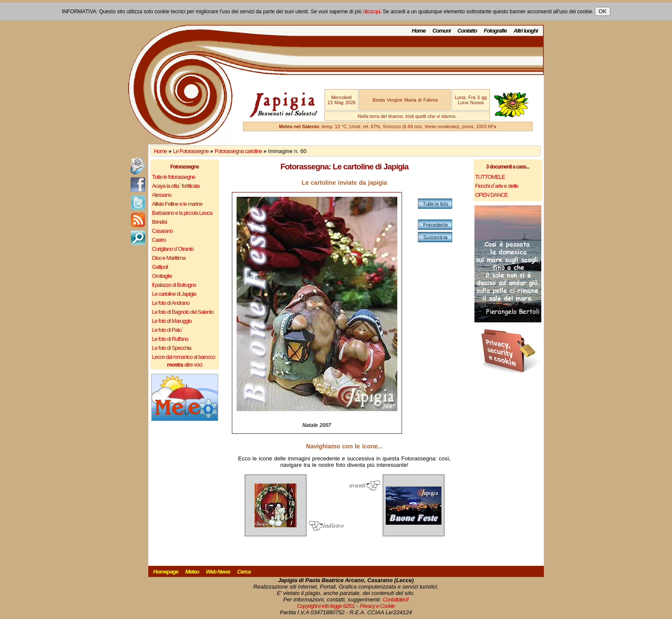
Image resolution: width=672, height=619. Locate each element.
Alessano (162, 195)
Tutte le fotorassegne (174, 177)
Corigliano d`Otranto (173, 249)
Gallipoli (160, 267)
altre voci (185, 365)
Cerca (244, 572)
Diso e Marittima (169, 258)
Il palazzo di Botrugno (174, 285)
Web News (218, 572)
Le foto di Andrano (171, 303)
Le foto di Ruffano (170, 339)
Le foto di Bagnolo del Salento (183, 312)
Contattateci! (396, 599)
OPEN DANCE (492, 195)
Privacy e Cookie (377, 606)
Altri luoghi (526, 31)
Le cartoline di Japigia (174, 294)
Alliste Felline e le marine (177, 204)
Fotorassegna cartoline (238, 151)
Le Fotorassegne (191, 151)
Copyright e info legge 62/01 (326, 606)
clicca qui (371, 12)
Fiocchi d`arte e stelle (497, 186)
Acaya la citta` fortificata (176, 186)
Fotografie (495, 31)
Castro (159, 240)
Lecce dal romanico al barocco (184, 357)
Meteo (192, 572)
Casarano (162, 231)
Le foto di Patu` (168, 330)
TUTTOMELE (490, 177)
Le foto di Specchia (172, 348)
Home (419, 31)
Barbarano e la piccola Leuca (182, 213)
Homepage (166, 572)
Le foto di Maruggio (172, 321)
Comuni (441, 31)
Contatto (467, 31)
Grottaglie (162, 276)
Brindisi (160, 222)
